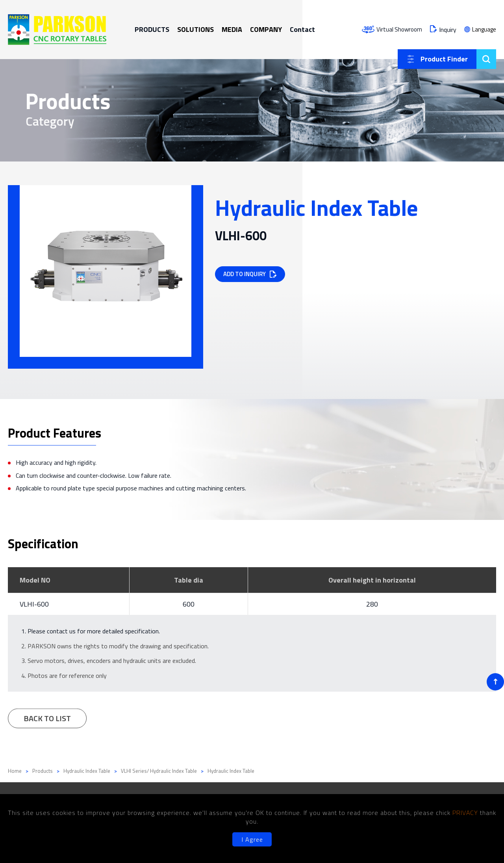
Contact (302, 29)
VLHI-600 (34, 604)
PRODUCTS (152, 29)
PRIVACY (466, 813)
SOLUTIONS (195, 29)
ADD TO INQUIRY (245, 274)
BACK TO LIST (47, 721)
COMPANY (266, 29)
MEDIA (232, 29)
